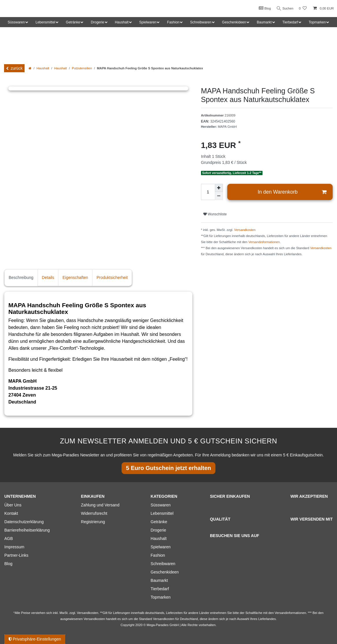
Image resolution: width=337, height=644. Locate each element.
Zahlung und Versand (100, 505)
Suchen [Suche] (284, 9)
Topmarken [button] (317, 22)
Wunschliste (215, 214)
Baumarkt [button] (264, 22)
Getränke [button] (73, 22)
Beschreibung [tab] (21, 277)
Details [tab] (48, 277)
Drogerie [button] (98, 22)
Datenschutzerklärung (24, 522)
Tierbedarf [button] (290, 22)
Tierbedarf (160, 589)
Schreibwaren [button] (201, 22)
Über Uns (13, 505)
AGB (9, 538)
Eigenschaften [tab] (75, 277)
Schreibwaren (163, 564)
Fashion (158, 555)
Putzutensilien (82, 68)
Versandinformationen (264, 242)
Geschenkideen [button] (234, 22)
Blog (263, 8)
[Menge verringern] (219, 196)
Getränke (159, 522)
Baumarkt (159, 580)
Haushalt (43, 68)
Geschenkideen (165, 572)
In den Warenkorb (292, 192)
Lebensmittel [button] (45, 22)
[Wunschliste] (303, 9)
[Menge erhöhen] (219, 188)
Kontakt (11, 513)
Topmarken (161, 597)
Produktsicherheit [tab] (112, 277)
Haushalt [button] (122, 22)
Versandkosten (245, 230)
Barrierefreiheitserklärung (27, 530)
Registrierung (93, 522)
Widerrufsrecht (94, 513)
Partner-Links (16, 555)
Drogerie (159, 530)
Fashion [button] (173, 22)
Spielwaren (161, 547)
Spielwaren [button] (148, 22)
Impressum (14, 547)
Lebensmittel (162, 513)
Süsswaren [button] (16, 22)
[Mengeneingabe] (208, 192)
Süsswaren (161, 505)
